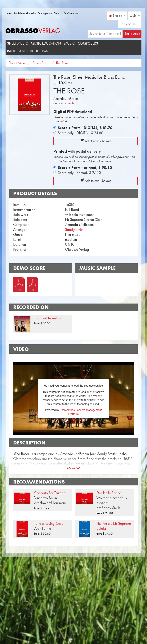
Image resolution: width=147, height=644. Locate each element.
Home (9, 13)
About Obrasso (55, 13)
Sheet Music (17, 43)
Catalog (42, 13)
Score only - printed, (79, 173)
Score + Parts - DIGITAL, (85, 128)
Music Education (46, 43)
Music (69, 43)
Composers (88, 43)
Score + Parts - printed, (85, 168)
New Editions (19, 13)
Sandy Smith (66, 103)
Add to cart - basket (96, 141)
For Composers (71, 13)
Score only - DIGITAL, (80, 133)
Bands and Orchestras (28, 51)
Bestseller (32, 13)
